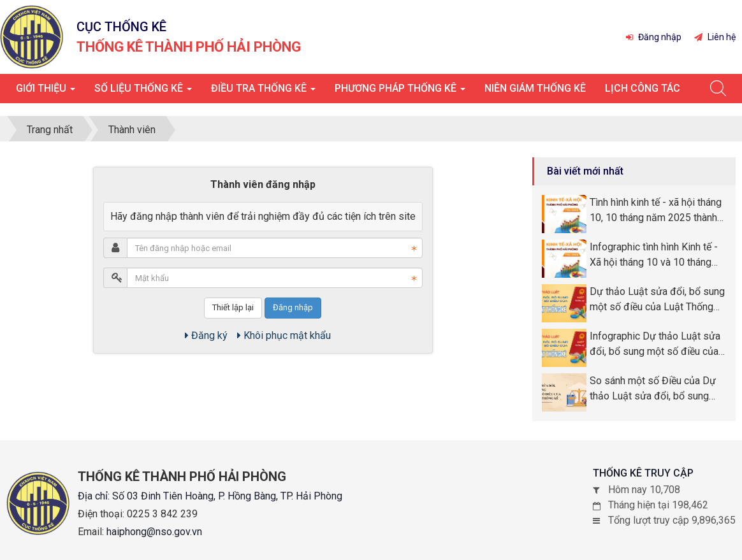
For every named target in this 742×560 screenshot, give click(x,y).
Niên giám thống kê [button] (535, 88)
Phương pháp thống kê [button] (400, 92)
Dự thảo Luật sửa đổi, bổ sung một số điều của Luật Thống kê (657, 300)
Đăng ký (206, 335)
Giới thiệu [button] (46, 92)
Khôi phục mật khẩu (284, 335)
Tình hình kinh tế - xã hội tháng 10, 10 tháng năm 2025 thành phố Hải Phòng (656, 211)
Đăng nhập (654, 37)
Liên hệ (715, 37)
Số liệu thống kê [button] (143, 92)
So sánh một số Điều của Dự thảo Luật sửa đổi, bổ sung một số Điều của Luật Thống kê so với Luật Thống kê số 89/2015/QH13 (653, 389)
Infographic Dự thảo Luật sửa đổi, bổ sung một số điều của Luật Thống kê (655, 345)
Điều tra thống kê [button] (263, 92)
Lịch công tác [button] (643, 88)
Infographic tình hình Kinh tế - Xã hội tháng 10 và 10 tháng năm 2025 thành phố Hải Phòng (654, 255)
